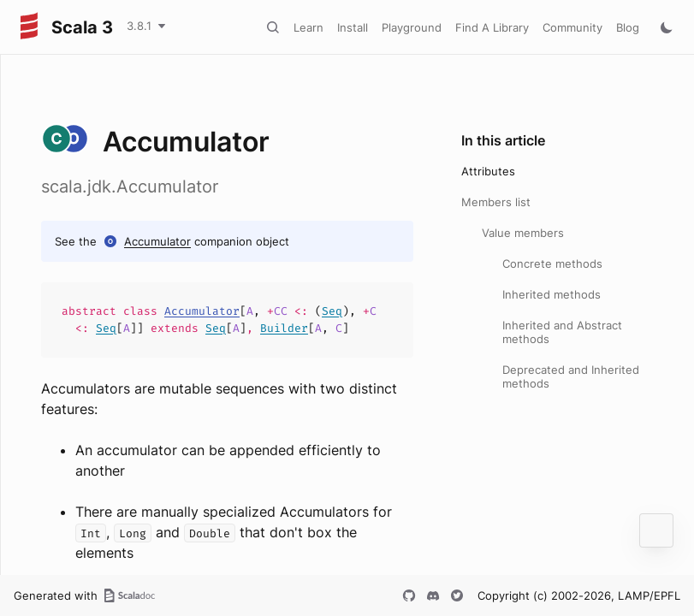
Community (572, 27)
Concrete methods (552, 264)
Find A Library (492, 27)
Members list (496, 202)
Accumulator (157, 241)
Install (353, 27)
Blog (628, 27)
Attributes (488, 171)
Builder (284, 328)
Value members (523, 233)
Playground (412, 27)
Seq (332, 311)
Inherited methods (552, 294)
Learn (308, 27)
